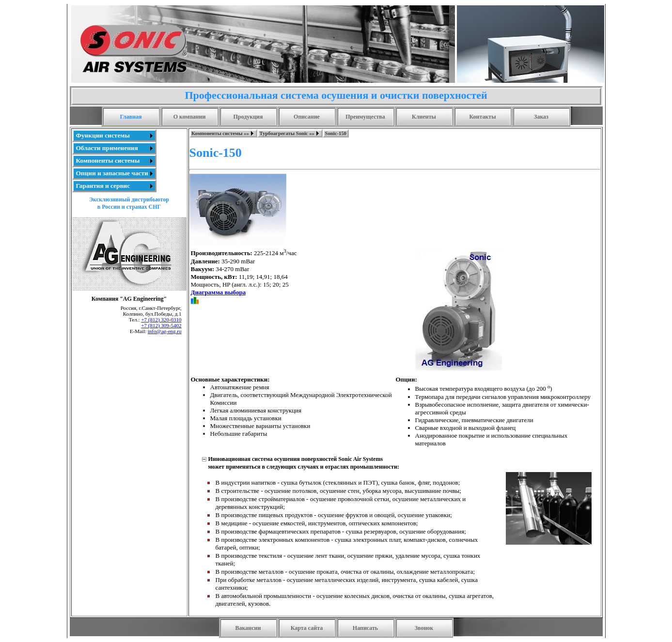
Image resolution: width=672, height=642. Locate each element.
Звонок (424, 628)
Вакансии (248, 628)
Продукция (248, 117)
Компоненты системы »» (220, 133)
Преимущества (365, 117)
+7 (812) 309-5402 (161, 325)
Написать (365, 628)
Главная (131, 117)
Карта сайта (307, 628)
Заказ (541, 117)
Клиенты (424, 117)
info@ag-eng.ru (165, 331)
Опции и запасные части (112, 173)
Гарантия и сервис (103, 186)
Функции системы (103, 135)
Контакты (482, 117)
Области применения (107, 148)
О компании (190, 117)
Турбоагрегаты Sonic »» (287, 133)
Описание (307, 117)
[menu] (114, 161)
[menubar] (269, 133)
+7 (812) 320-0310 (161, 320)
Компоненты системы (108, 160)
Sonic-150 (336, 133)
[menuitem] (114, 136)
